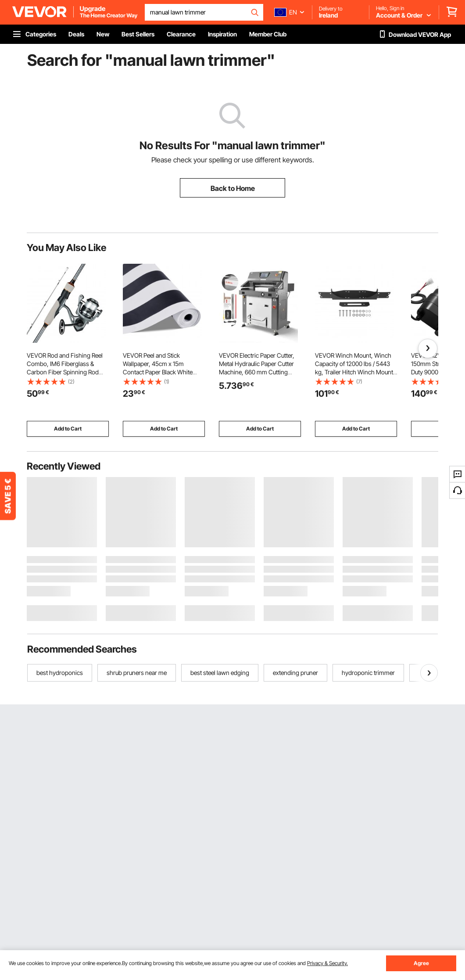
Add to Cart (68, 429)
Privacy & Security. (327, 963)
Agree (421, 963)
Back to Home (233, 188)
